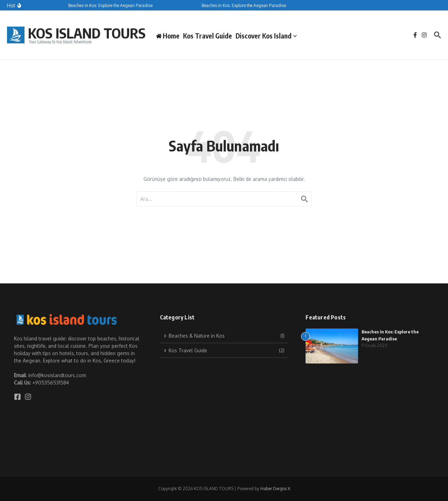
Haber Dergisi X (275, 489)
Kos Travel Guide (208, 36)
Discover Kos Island (266, 36)
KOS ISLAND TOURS (87, 33)
